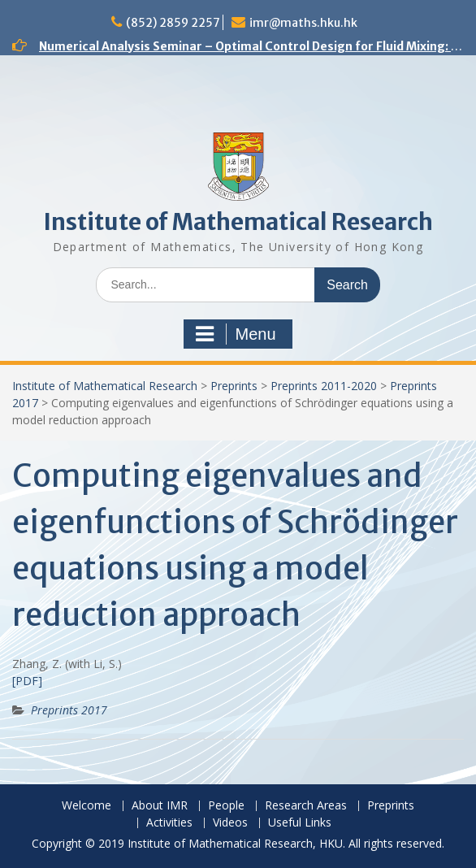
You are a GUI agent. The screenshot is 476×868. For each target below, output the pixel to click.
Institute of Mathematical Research (238, 222)
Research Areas (306, 806)
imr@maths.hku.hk (303, 23)
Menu (236, 334)
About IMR (160, 806)
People (226, 806)
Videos (230, 823)
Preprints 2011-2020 (324, 386)
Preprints (234, 386)
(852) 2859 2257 (173, 23)
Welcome (87, 806)
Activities (169, 823)
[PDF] (27, 681)
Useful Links (300, 823)
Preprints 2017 (69, 710)
